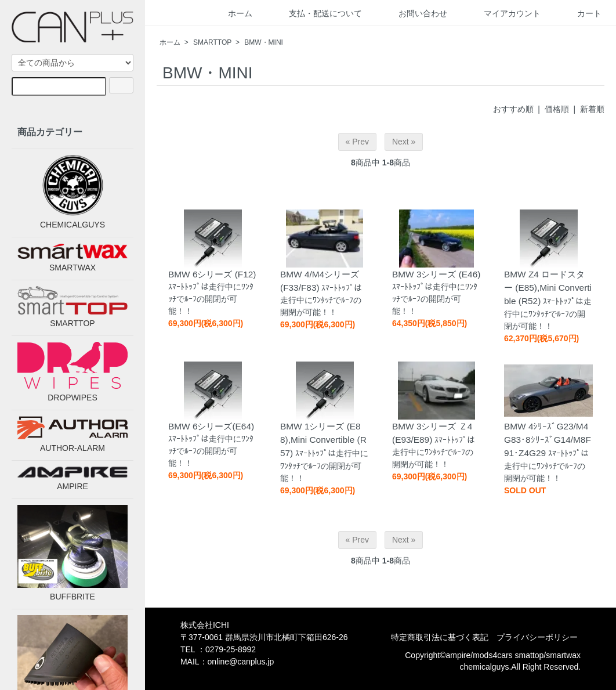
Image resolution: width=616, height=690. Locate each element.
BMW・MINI (264, 42)
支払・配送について (317, 13)
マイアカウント (504, 13)
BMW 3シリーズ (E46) (436, 274)
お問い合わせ (414, 13)
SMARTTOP (212, 42)
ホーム (232, 13)
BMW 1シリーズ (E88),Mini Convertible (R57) (323, 440)
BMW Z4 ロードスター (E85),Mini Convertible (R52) (548, 288)
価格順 (557, 109)
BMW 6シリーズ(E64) (211, 426)
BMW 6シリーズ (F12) (212, 274)
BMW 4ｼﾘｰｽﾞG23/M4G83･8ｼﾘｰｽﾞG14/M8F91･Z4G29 (548, 440)
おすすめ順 (513, 109)
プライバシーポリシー (537, 637)
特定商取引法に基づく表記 (440, 637)
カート (581, 13)
